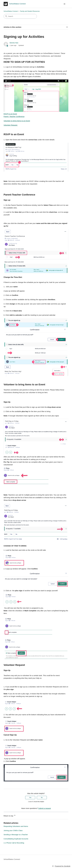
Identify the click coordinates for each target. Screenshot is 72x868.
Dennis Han (14, 43)
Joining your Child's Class (13, 830)
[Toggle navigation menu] (64, 4)
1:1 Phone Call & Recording (14, 843)
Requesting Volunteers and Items (16, 826)
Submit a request (45, 808)
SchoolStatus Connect (11, 11)
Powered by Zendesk (63, 866)
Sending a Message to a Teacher (16, 835)
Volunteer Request (11, 125)
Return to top (10, 815)
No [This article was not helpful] (42, 798)
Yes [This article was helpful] (30, 798)
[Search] (20, 16)
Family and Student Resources (30, 11)
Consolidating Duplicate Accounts (16, 839)
